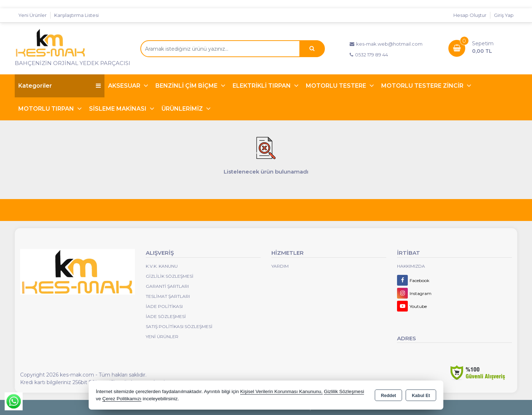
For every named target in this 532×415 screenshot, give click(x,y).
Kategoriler (60, 86)
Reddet (388, 396)
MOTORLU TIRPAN (47, 109)
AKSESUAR (125, 86)
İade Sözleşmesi (166, 316)
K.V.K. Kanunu (162, 266)
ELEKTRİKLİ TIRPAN (262, 86)
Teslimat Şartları (168, 296)
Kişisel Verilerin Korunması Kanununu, (281, 391)
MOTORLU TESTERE (337, 86)
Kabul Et (421, 396)
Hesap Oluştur (470, 15)
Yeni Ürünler (162, 336)
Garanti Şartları (167, 286)
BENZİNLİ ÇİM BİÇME (187, 86)
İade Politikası (164, 306)
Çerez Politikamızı (122, 399)
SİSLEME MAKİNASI (118, 109)
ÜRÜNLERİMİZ (183, 109)
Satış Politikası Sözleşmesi (179, 326)
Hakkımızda (411, 266)
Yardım (280, 266)
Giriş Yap (504, 15)
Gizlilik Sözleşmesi (170, 276)
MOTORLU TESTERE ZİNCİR (423, 86)
